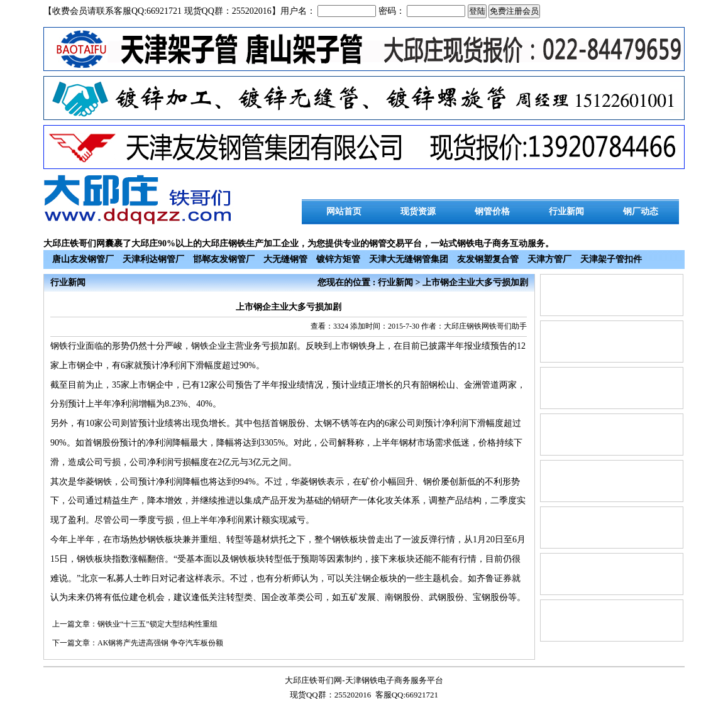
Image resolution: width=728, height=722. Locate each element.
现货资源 (418, 211)
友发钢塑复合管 (488, 259)
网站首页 (344, 211)
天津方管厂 (549, 259)
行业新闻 (566, 211)
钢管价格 (492, 211)
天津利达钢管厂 (153, 259)
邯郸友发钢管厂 (224, 259)
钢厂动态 (641, 211)
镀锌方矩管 (338, 259)
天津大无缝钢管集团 (409, 259)
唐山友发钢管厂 (83, 259)
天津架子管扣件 (611, 259)
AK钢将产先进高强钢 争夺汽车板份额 (160, 643)
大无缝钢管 (285, 259)
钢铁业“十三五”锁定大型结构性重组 (157, 624)
